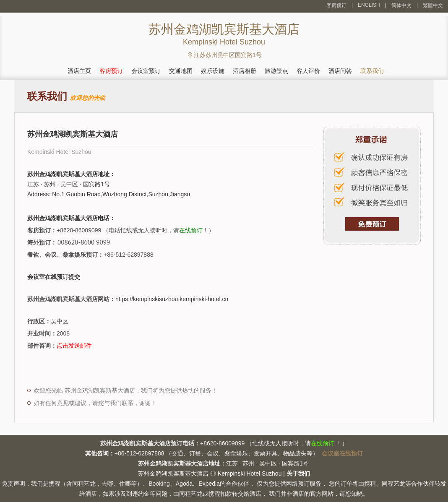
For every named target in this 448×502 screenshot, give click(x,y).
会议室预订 (146, 71)
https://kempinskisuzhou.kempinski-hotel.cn (172, 299)
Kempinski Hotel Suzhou (250, 473)
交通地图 (181, 71)
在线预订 (191, 230)
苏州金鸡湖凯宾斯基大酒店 (173, 473)
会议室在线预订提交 (54, 277)
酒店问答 (340, 71)
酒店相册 (245, 71)
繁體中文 (433, 5)
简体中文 (401, 5)
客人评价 (308, 71)
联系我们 (372, 71)
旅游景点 (276, 71)
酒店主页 (79, 71)
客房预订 (336, 5)
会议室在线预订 (342, 453)
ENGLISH (369, 5)
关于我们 (298, 473)
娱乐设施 (213, 71)
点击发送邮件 (74, 346)
